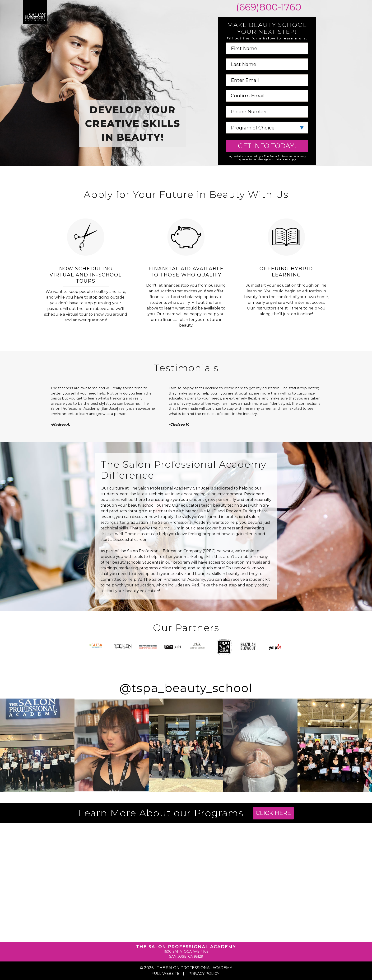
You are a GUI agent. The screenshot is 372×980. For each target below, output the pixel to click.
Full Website (165, 973)
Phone (267, 106)
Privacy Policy (204, 973)
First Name (267, 43)
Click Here (273, 813)
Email (267, 74)
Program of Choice (267, 122)
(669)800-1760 (267, 7)
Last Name (267, 59)
